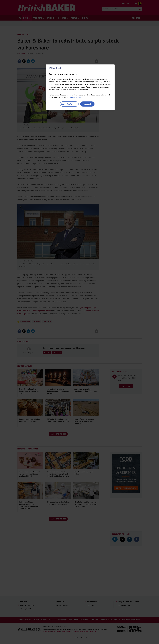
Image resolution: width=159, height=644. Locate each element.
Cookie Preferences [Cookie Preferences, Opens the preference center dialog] (69, 104)
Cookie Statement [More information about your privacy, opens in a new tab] (77, 97)
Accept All (87, 104)
